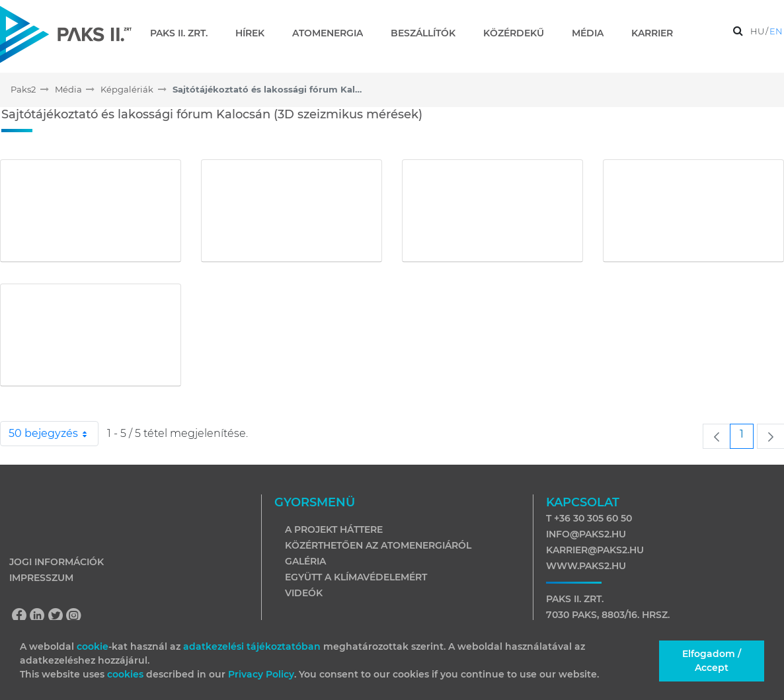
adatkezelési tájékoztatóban (252, 646)
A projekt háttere (334, 529)
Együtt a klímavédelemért (356, 577)
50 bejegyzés (54, 434)
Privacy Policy (261, 674)
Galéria (305, 561)
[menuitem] (184, 33)
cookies (127, 674)
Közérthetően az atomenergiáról (378, 545)
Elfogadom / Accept (712, 661)
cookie (93, 646)
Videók (304, 593)
